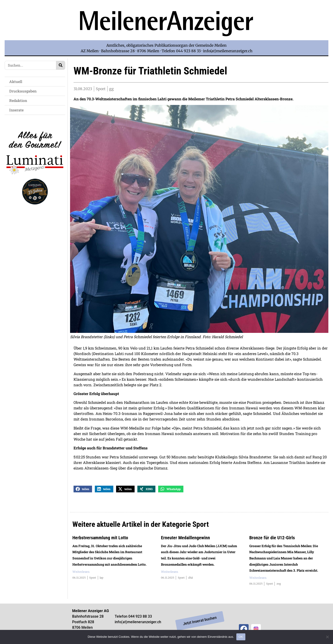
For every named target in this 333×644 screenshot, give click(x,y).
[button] (83, 489)
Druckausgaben (23, 91)
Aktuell (17, 81)
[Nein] (327, 637)
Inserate (18, 110)
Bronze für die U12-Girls (272, 538)
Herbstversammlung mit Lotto (100, 538)
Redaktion (19, 100)
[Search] (60, 65)
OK (241, 637)
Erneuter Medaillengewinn (185, 538)
